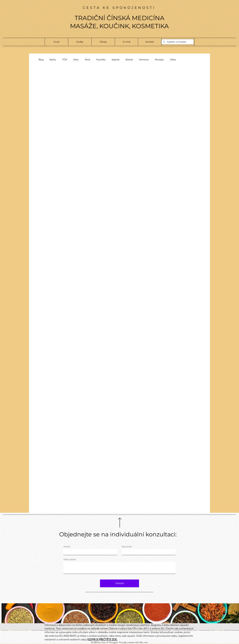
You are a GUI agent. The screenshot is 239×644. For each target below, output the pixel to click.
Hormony (144, 60)
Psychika (101, 60)
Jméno (67, 547)
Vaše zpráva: (70, 559)
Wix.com (144, 642)
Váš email (127, 547)
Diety (76, 60)
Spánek (116, 60)
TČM (65, 60)
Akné (87, 60)
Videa (173, 60)
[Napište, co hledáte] (177, 42)
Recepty (159, 60)
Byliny (53, 60)
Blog (41, 60)
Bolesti (129, 60)
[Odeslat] (119, 583)
